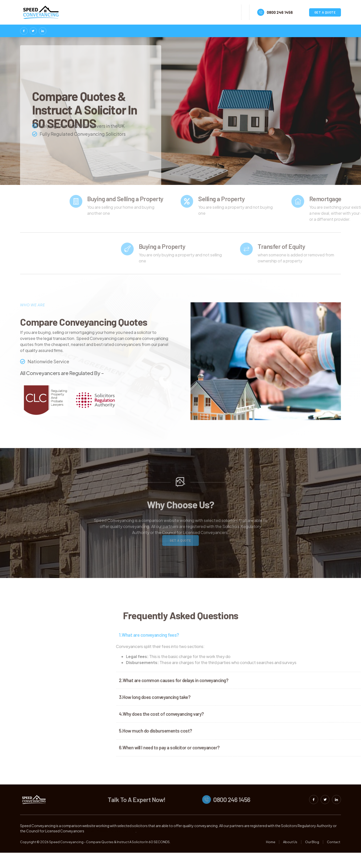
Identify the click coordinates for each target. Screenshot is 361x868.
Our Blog (305, 31)
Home (250, 31)
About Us (276, 31)
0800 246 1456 (280, 12)
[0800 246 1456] (261, 12)
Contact (332, 31)
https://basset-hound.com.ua (110, 846)
